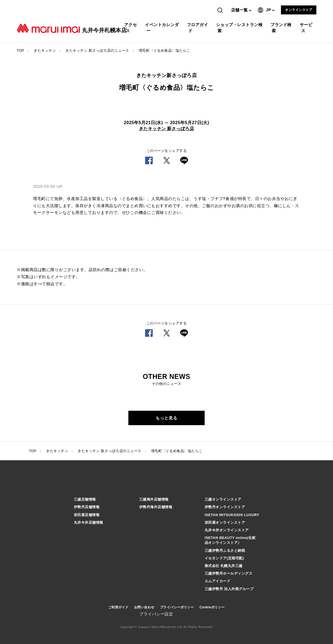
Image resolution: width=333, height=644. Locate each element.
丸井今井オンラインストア (227, 530)
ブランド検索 (282, 28)
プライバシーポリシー (177, 607)
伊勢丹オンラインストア (225, 507)
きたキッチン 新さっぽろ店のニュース (97, 50)
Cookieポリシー (212, 607)
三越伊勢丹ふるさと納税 (225, 551)
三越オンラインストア (223, 499)
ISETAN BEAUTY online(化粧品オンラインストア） (230, 540)
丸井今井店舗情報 (89, 522)
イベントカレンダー (163, 28)
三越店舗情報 (85, 499)
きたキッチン (45, 50)
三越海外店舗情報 (154, 499)
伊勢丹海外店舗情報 (156, 507)
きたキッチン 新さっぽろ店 (167, 129)
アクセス (131, 28)
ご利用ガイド (118, 607)
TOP (20, 50)
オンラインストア (299, 10)
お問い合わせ (144, 607)
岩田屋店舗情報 (87, 515)
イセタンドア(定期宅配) (224, 558)
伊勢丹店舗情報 (87, 507)
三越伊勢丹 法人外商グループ (229, 589)
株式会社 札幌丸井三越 (224, 566)
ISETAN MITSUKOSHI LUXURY (232, 515)
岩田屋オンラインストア (225, 522)
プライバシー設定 (156, 614)
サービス (307, 28)
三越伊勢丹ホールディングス (229, 573)
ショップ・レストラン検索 (240, 28)
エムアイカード (218, 581)
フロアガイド (198, 28)
